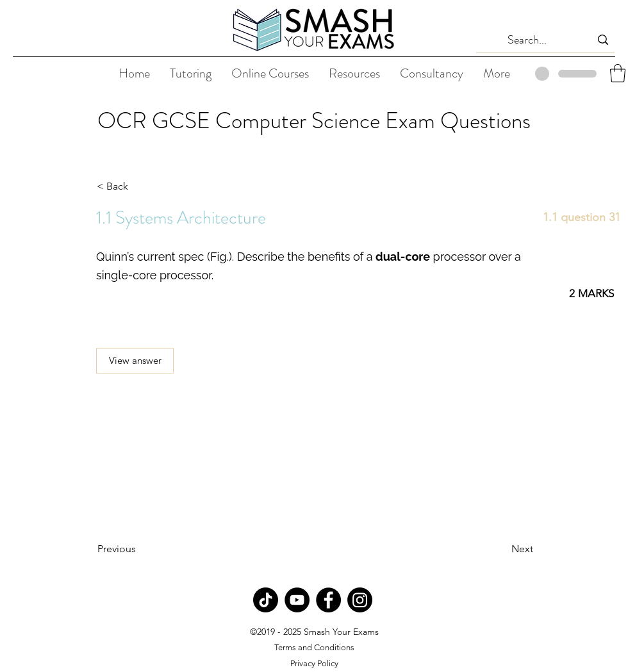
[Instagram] (360, 600)
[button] (618, 73)
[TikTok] (266, 600)
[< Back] (139, 186)
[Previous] (140, 549)
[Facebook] (328, 600)
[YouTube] (297, 600)
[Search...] (527, 40)
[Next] (501, 549)
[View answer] (135, 361)
